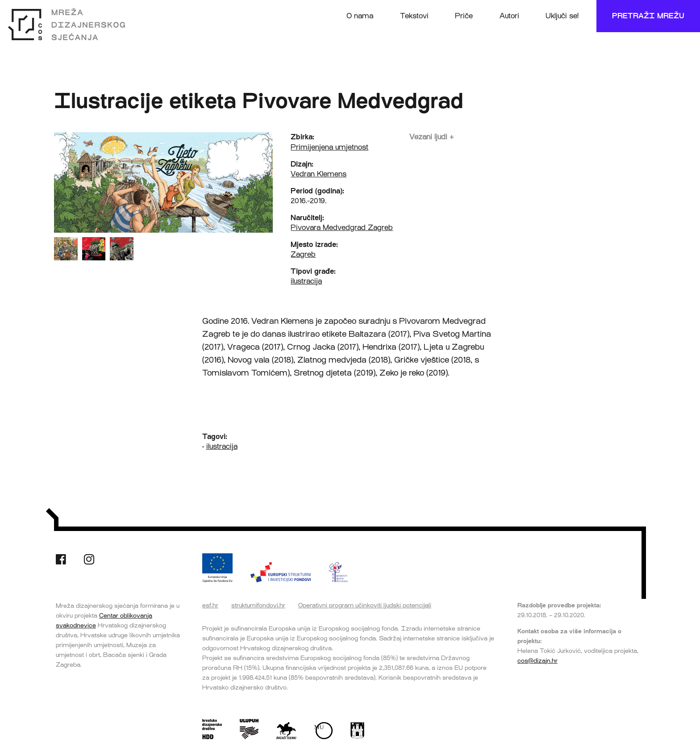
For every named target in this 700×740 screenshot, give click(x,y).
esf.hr (210, 605)
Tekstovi (414, 16)
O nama (360, 16)
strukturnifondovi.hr (258, 605)
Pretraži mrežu (648, 16)
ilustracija (306, 281)
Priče (464, 16)
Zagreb (303, 254)
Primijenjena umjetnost (329, 147)
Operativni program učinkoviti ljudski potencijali (365, 605)
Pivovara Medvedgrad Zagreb (342, 228)
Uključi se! (562, 16)
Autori (509, 16)
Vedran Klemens (319, 174)
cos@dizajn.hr (537, 661)
